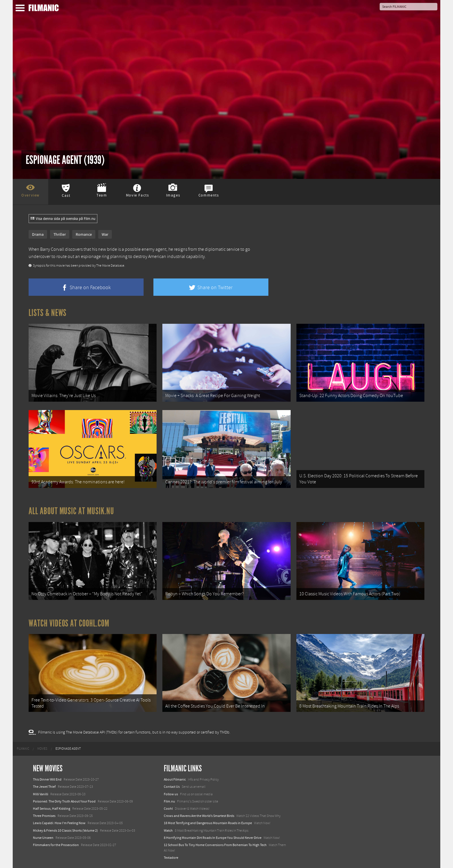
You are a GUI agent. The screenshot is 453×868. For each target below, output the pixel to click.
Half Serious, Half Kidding (52, 809)
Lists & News (48, 313)
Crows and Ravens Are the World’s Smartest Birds (199, 816)
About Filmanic (175, 779)
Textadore (171, 858)
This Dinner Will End (47, 779)
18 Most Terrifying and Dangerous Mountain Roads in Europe (208, 823)
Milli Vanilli (41, 794)
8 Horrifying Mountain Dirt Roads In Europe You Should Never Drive (213, 838)
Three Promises (44, 816)
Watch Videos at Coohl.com (69, 623)
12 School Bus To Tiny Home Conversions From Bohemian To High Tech (215, 845)
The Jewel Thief (44, 787)
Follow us (171, 794)
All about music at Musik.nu (71, 511)
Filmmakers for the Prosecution (56, 845)
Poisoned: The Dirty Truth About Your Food (64, 801)
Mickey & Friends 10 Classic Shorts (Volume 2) (65, 830)
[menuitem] (23, 749)
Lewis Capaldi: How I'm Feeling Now (59, 823)
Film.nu (169, 801)
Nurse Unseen (43, 838)
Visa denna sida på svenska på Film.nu (63, 219)
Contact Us (172, 787)
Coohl (168, 809)
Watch (168, 830)
